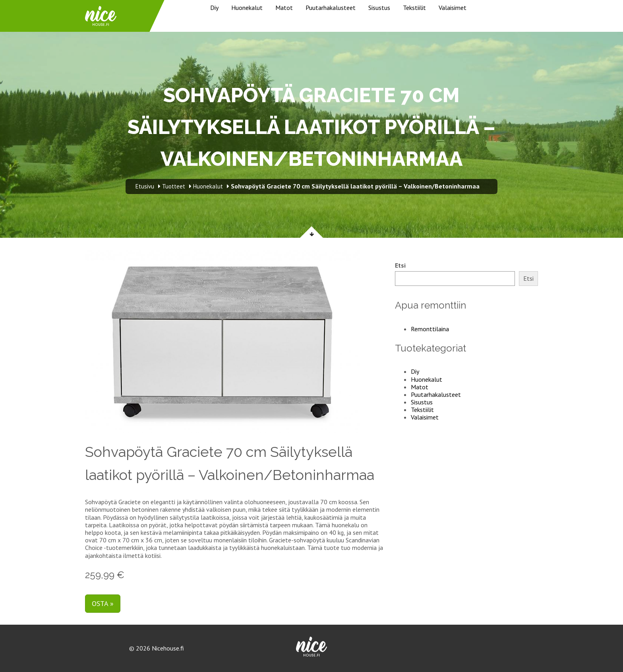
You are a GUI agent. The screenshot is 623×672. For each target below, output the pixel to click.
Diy (214, 8)
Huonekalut (247, 8)
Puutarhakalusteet (331, 8)
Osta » (103, 603)
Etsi (400, 265)
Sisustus (379, 8)
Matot (284, 8)
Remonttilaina (430, 329)
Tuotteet (174, 186)
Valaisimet (453, 8)
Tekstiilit (414, 8)
